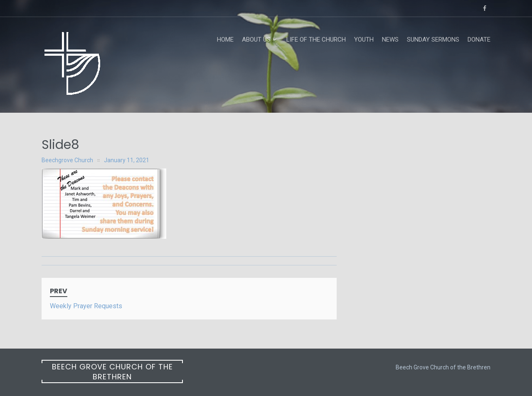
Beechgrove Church (67, 160)
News (390, 40)
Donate (479, 40)
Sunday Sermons (433, 40)
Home (225, 40)
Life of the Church (316, 40)
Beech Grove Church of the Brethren (112, 372)
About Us (256, 40)
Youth (364, 40)
